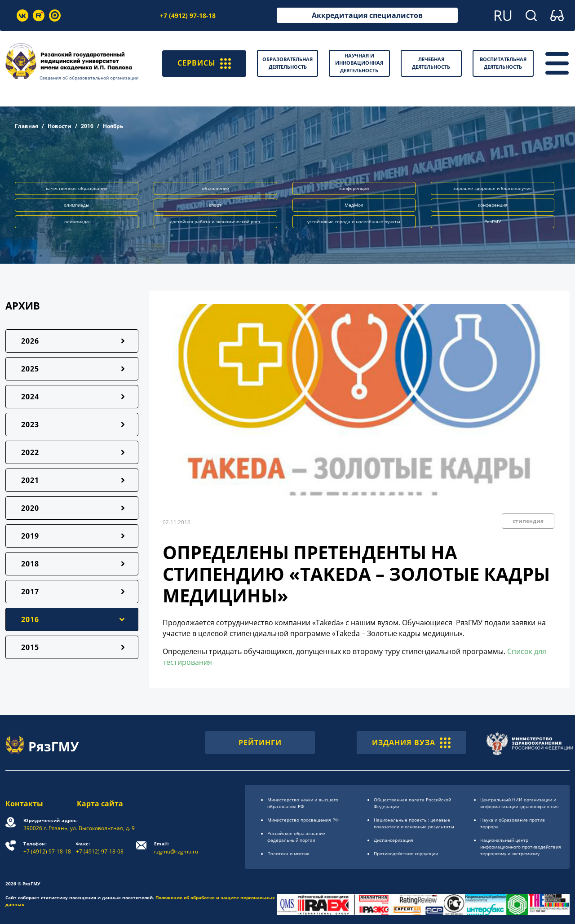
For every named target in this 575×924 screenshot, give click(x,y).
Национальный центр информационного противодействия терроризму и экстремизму (521, 847)
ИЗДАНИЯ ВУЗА (411, 743)
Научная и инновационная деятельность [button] (359, 63)
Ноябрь (113, 126)
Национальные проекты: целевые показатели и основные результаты (414, 823)
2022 (30, 452)
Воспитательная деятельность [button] (503, 63)
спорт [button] (215, 205)
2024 (30, 397)
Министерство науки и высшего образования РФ (303, 803)
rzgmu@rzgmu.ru (176, 848)
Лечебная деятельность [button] (431, 63)
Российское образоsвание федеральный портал (296, 837)
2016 (87, 126)
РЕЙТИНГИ (260, 743)
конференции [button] (354, 188)
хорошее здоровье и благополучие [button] (493, 188)
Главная (27, 126)
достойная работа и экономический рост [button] (215, 221)
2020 (30, 508)
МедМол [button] (354, 205)
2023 (30, 424)
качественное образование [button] (77, 188)
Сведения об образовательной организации (89, 78)
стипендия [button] (528, 521)
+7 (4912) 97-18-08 (100, 848)
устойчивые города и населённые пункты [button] (354, 221)
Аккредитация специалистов (367, 15)
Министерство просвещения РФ (303, 820)
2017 (30, 592)
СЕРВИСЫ (204, 63)
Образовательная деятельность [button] (287, 63)
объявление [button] (215, 188)
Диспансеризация (394, 840)
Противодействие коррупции (406, 853)
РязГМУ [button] (493, 221)
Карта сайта (100, 804)
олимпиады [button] (77, 205)
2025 (30, 369)
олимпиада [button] (77, 221)
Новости (60, 126)
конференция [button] (493, 205)
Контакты (24, 804)
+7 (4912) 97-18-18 (188, 15)
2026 (30, 341)
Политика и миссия (288, 853)
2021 (30, 480)
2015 (30, 647)
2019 (30, 536)
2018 (30, 564)
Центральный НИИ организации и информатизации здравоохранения (520, 803)
